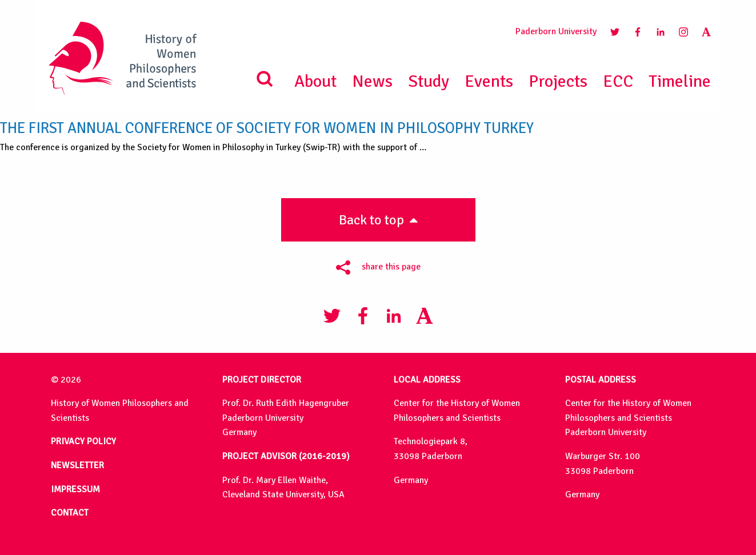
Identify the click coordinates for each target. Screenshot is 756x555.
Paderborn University (556, 31)
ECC (618, 81)
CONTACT (70, 513)
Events (489, 81)
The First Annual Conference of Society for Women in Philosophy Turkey (267, 128)
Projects (558, 81)
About (315, 81)
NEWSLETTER (77, 465)
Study (429, 81)
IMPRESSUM (75, 489)
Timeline (680, 81)
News (372, 81)
